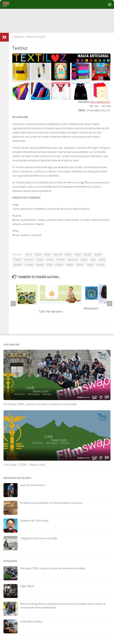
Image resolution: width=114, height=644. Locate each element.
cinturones (28, 260)
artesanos (58, 254)
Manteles (18, 265)
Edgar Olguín (27, 586)
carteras (98, 254)
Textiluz (90, 265)
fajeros (84, 260)
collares (50, 260)
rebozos (70, 265)
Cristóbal (60, 260)
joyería (102, 260)
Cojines (40, 260)
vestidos (101, 265)
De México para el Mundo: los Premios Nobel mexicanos (51, 503)
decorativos (73, 260)
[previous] (13, 304)
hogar (93, 260)
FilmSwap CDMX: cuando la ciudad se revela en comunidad (40, 404)
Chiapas (17, 260)
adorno (29, 254)
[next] (110, 304)
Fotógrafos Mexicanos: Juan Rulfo (39, 538)
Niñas (50, 265)
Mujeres (40, 265)
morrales (29, 265)
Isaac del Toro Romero (33, 485)
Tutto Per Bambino (51, 311)
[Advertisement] (59, 37)
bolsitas (87, 254)
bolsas (78, 254)
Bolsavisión (91, 308)
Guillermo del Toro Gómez (34, 521)
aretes (47, 254)
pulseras (59, 265)
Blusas (68, 254)
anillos (38, 254)
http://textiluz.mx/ (100, 102)
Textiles (80, 265)
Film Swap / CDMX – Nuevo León (24, 465)
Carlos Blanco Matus (31, 622)
